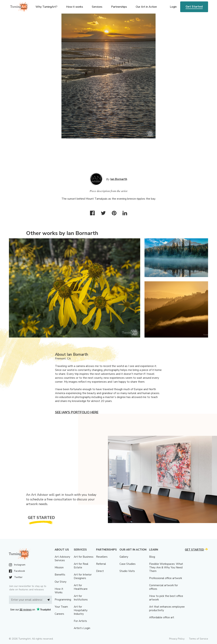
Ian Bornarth (119, 179)
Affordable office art (162, 617)
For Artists (80, 621)
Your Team (61, 607)
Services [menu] (97, 7)
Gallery (124, 557)
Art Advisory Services (62, 559)
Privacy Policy (177, 639)
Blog (152, 557)
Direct (100, 571)
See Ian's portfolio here (77, 412)
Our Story (61, 582)
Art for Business (84, 557)
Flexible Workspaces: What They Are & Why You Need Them (166, 567)
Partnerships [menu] (119, 7)
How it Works (59, 591)
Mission (59, 567)
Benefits (60, 575)
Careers (59, 614)
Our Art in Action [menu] (146, 7)
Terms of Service (198, 639)
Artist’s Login (82, 628)
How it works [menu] (75, 7)
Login (173, 7)
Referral (101, 564)
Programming (63, 600)
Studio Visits (127, 571)
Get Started (194, 7)
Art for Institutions (81, 598)
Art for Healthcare (81, 587)
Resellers (102, 557)
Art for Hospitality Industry (81, 610)
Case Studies (128, 564)
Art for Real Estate (81, 566)
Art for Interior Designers (83, 576)
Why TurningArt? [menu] (46, 7)
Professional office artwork (166, 578)
